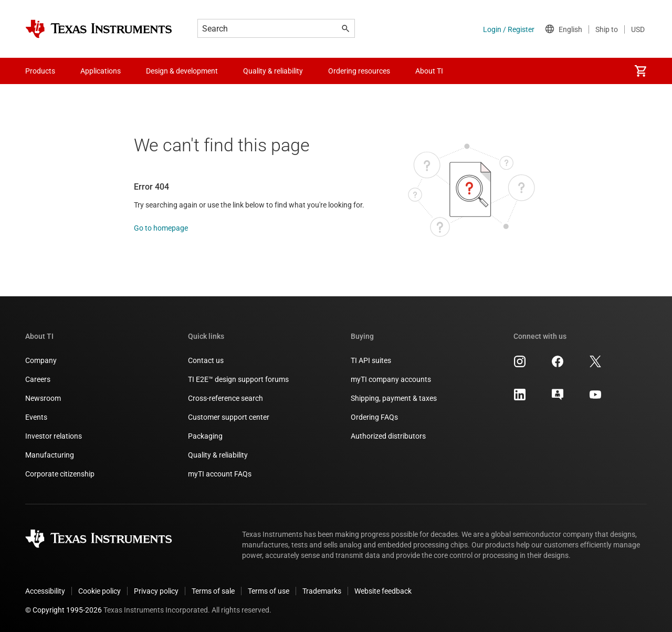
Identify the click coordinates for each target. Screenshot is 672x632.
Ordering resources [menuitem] (359, 71)
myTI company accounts (391, 379)
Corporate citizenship (60, 474)
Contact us (206, 360)
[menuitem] (640, 71)
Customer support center (229, 417)
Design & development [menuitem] (182, 71)
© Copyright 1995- (64, 610)
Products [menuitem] (40, 71)
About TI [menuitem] (429, 71)
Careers (38, 379)
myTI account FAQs (220, 474)
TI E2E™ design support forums (238, 379)
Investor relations (54, 436)
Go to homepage (161, 228)
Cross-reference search (225, 398)
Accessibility (45, 591)
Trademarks (322, 591)
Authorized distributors (388, 436)
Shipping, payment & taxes (394, 398)
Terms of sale (213, 591)
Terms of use (269, 591)
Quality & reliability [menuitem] (273, 71)
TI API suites (371, 360)
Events (36, 417)
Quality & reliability (218, 455)
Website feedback (383, 591)
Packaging (205, 436)
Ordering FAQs (374, 417)
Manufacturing (50, 455)
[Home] (99, 29)
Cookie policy (99, 591)
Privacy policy (156, 591)
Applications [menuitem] (101, 71)
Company (41, 360)
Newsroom (43, 398)
